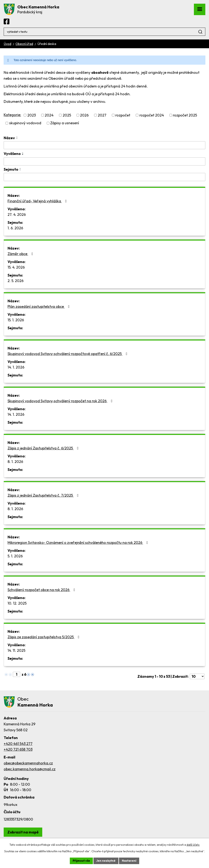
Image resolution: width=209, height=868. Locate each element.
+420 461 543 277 (18, 744)
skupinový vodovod (25, 123)
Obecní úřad (24, 44)
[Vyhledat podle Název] (104, 145)
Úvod (7, 44)
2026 (84, 115)
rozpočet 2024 (152, 115)
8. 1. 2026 (15, 462)
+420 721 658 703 (18, 749)
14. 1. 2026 (16, 367)
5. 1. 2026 (15, 556)
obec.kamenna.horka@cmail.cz (30, 769)
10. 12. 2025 (17, 603)
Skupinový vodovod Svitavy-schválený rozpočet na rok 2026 (61, 401)
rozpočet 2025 (185, 115)
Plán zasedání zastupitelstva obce (39, 306)
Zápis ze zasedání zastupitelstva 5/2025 (44, 637)
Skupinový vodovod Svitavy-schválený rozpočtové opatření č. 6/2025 (68, 354)
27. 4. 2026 (17, 214)
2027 (102, 115)
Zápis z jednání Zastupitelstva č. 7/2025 (44, 495)
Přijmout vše (81, 861)
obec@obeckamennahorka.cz (28, 763)
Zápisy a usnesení (65, 123)
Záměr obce (21, 254)
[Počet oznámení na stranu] (197, 676)
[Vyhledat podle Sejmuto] (104, 177)
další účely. (193, 845)
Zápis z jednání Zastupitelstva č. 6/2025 (44, 448)
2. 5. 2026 (16, 281)
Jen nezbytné (106, 861)
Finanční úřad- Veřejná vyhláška (38, 201)
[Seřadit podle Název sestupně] (17, 139)
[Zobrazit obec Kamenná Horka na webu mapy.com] (23, 832)
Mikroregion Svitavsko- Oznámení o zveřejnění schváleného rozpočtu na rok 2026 (79, 543)
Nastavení (129, 861)
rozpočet (123, 115)
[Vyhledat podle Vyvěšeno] (104, 161)
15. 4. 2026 (16, 267)
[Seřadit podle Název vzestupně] (17, 137)
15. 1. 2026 (16, 320)
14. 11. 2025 (16, 650)
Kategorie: (12, 115)
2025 (67, 115)
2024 (49, 115)
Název (9, 138)
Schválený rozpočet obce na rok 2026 (42, 590)
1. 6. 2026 (15, 228)
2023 (32, 115)
